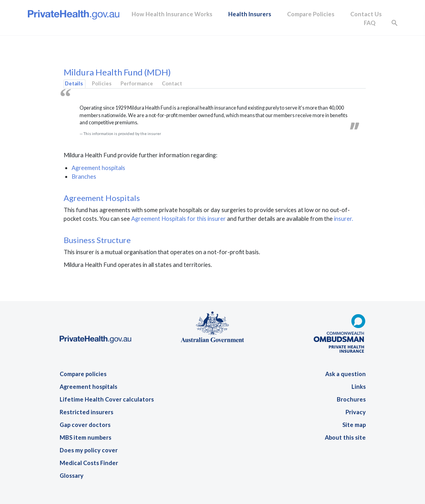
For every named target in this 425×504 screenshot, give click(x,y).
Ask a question (345, 374)
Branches (84, 177)
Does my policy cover (89, 450)
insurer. (343, 219)
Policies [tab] (102, 83)
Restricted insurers (86, 412)
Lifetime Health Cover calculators (107, 399)
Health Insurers (250, 14)
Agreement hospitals (98, 168)
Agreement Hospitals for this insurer (179, 219)
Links (359, 387)
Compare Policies (311, 14)
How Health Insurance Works (172, 14)
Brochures (351, 399)
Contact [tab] (172, 83)
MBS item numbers (85, 437)
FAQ (370, 23)
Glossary (72, 476)
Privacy (356, 412)
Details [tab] (74, 83)
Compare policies (83, 374)
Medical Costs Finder (89, 463)
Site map (354, 425)
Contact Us (366, 14)
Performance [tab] (137, 83)
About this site (345, 437)
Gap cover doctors (85, 425)
